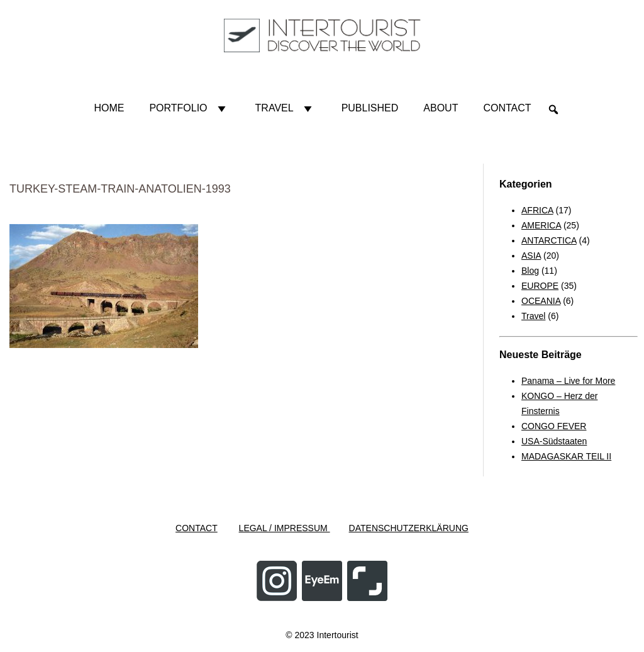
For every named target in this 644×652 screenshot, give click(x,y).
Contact (507, 108)
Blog (530, 271)
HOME (109, 108)
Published (370, 108)
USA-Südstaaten (554, 441)
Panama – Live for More (568, 381)
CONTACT (197, 528)
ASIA (531, 256)
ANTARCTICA (549, 240)
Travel (286, 108)
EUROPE (540, 286)
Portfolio (189, 108)
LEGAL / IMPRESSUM (285, 528)
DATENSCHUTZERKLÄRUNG (409, 528)
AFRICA (537, 210)
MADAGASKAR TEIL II (566, 456)
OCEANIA (541, 301)
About (441, 108)
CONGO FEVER (554, 426)
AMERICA (541, 225)
